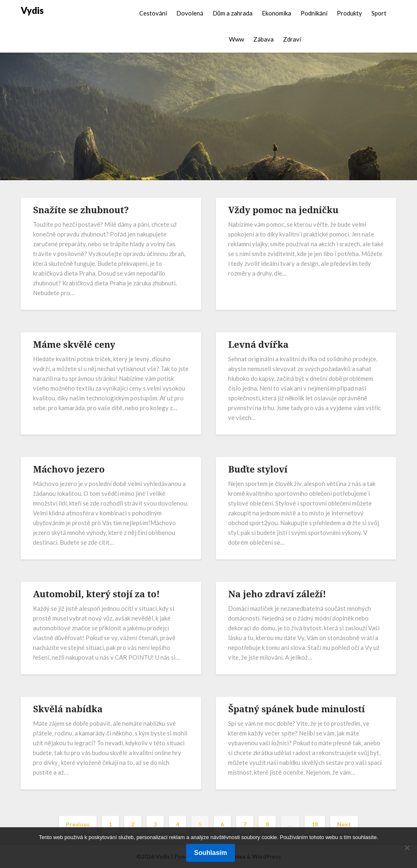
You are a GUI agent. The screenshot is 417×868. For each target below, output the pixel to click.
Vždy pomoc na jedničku (283, 210)
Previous (78, 824)
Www (236, 39)
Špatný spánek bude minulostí (296, 709)
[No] (407, 848)
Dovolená (190, 13)
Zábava (263, 39)
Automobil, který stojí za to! (96, 594)
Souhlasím (211, 853)
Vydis (32, 10)
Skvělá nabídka (68, 709)
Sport (379, 13)
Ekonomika (277, 13)
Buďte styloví (258, 469)
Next (344, 824)
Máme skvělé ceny (74, 344)
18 (315, 824)
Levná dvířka (258, 344)
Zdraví (292, 39)
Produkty (349, 13)
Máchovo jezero (69, 469)
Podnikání (314, 13)
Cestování (153, 13)
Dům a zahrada (233, 13)
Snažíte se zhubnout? (81, 210)
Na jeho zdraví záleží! (277, 594)
